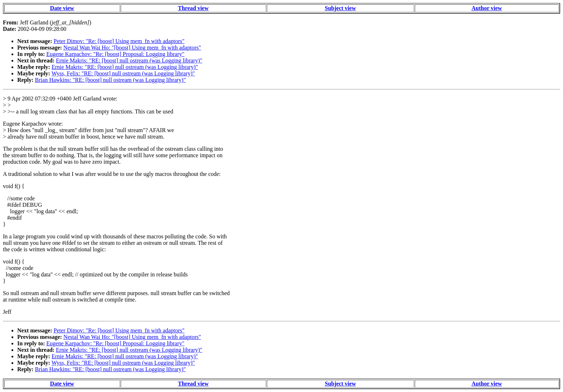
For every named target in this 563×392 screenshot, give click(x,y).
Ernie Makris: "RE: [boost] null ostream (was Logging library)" (129, 60)
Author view (487, 8)
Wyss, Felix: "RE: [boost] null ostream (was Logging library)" (123, 73)
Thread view (193, 8)
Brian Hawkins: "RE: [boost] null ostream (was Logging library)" (110, 80)
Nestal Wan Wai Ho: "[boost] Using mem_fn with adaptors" (132, 48)
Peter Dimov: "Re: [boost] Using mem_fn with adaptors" (119, 41)
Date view (62, 8)
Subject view (341, 8)
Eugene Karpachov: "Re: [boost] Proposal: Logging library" (115, 54)
